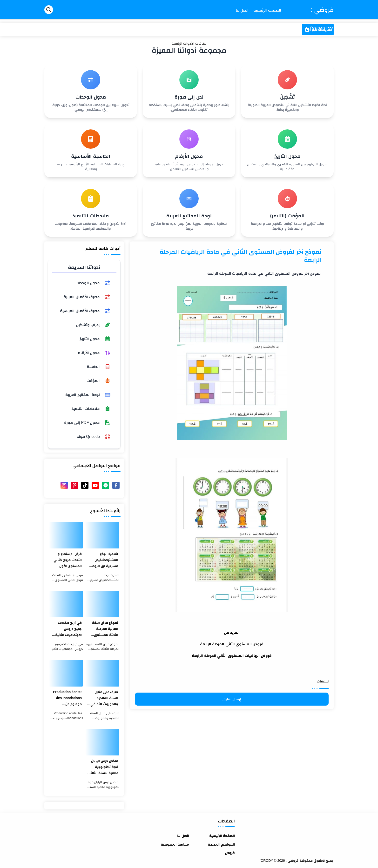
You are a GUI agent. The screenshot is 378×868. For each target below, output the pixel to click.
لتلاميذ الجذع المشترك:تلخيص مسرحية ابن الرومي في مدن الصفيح (104, 560)
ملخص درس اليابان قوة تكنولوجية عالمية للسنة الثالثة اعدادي (103, 767)
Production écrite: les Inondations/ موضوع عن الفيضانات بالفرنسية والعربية (67, 698)
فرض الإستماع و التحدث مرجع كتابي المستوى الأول (68, 560)
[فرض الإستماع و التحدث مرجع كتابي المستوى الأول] (66, 535)
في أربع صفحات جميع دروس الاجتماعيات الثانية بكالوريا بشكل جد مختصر (68, 629)
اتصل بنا (183, 836)
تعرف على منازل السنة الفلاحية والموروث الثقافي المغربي (104, 698)
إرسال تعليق (232, 699)
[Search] (49, 10)
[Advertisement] (232, 743)
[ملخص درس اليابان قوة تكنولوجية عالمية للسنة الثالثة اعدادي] (102, 742)
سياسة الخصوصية (175, 844)
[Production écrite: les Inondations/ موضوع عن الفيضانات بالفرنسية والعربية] (66, 673)
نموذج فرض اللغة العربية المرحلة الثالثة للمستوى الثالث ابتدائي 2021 (104, 629)
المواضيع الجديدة (221, 844)
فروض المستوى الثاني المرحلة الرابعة (232, 644)
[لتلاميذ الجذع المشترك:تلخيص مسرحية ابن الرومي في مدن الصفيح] (102, 535)
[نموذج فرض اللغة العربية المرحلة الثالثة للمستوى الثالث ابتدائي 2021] (102, 604)
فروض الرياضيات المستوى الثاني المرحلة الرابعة (232, 656)
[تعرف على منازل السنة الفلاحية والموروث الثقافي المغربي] (102, 673)
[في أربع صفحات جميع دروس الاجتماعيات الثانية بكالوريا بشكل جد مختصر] (66, 604)
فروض (230, 853)
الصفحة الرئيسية (222, 836)
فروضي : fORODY (322, 19)
